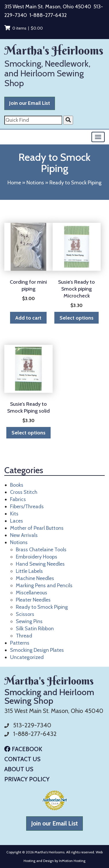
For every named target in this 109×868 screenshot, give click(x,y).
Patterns (20, 643)
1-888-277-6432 (48, 15)
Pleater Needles (33, 600)
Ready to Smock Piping (42, 607)
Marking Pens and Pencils (44, 585)
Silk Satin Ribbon (35, 629)
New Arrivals (24, 535)
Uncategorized (27, 657)
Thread (24, 636)
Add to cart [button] (28, 318)
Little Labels (29, 571)
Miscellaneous (31, 593)
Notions (35, 183)
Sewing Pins (29, 621)
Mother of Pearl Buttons (37, 528)
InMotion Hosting (72, 861)
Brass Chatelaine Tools (41, 550)
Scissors (25, 614)
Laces (17, 521)
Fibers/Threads (27, 507)
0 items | (24, 28)
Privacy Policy (27, 779)
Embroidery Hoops (37, 557)
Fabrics (18, 499)
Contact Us (22, 759)
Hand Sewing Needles (40, 564)
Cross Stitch (24, 492)
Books (17, 485)
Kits (14, 514)
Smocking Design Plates (37, 650)
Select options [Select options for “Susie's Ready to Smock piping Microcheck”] (77, 318)
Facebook (23, 749)
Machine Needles (35, 578)
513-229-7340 (32, 725)
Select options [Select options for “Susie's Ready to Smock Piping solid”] (28, 433)
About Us (19, 769)
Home (14, 183)
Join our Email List (30, 103)
